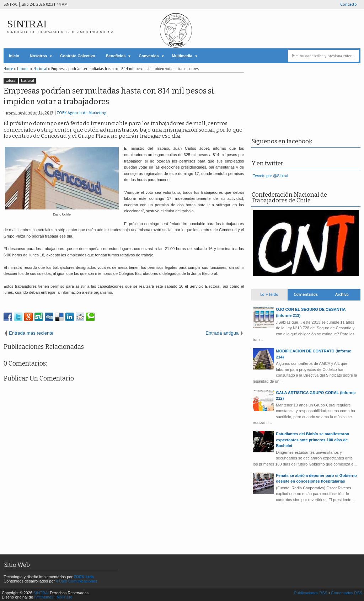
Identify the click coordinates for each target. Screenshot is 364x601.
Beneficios (116, 56)
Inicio (14, 56)
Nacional (28, 81)
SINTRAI (27, 24)
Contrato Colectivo (77, 56)
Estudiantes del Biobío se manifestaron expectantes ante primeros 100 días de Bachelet (312, 440)
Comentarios (306, 295)
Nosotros (38, 56)
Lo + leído (269, 295)
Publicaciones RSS (311, 593)
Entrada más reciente (31, 333)
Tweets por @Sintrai (270, 176)
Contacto (349, 4)
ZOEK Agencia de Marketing (81, 113)
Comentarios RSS (347, 593)
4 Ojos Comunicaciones (76, 581)
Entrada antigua (222, 333)
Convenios (149, 56)
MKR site (65, 597)
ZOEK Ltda (84, 577)
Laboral (11, 81)
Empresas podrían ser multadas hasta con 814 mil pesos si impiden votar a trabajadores (109, 96)
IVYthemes (44, 597)
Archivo (342, 295)
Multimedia (182, 56)
